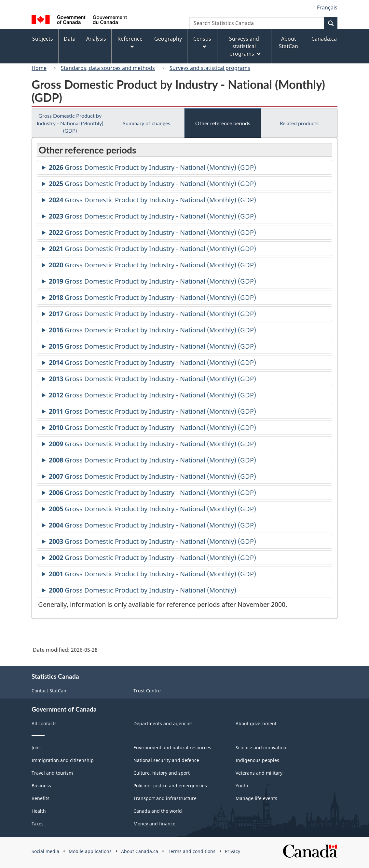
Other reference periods (223, 123)
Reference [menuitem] (130, 42)
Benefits (41, 798)
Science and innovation (261, 748)
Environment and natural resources (172, 748)
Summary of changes (146, 123)
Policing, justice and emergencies (170, 786)
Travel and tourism (52, 773)
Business (41, 786)
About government (256, 723)
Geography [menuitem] (168, 39)
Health (39, 811)
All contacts (44, 723)
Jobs (36, 748)
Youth (242, 786)
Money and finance (154, 824)
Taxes (38, 824)
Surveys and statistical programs (210, 68)
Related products (299, 123)
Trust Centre (147, 691)
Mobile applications (90, 851)
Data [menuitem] (70, 39)
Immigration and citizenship (63, 760)
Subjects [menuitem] (43, 39)
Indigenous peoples (257, 760)
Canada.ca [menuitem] (324, 39)
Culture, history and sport (162, 773)
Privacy (232, 851)
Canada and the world (158, 811)
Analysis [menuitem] (96, 39)
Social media (45, 851)
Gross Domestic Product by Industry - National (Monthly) (143, 591)
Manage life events (256, 798)
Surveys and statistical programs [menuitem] (245, 46)
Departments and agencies (163, 723)
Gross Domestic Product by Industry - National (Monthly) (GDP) (70, 123)
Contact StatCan (49, 691)
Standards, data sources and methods (108, 68)
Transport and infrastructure (165, 798)
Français (327, 7)
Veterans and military (259, 773)
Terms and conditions (192, 851)
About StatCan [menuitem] (288, 42)
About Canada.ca (140, 851)
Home (39, 68)
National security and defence (166, 760)
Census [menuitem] (202, 42)
